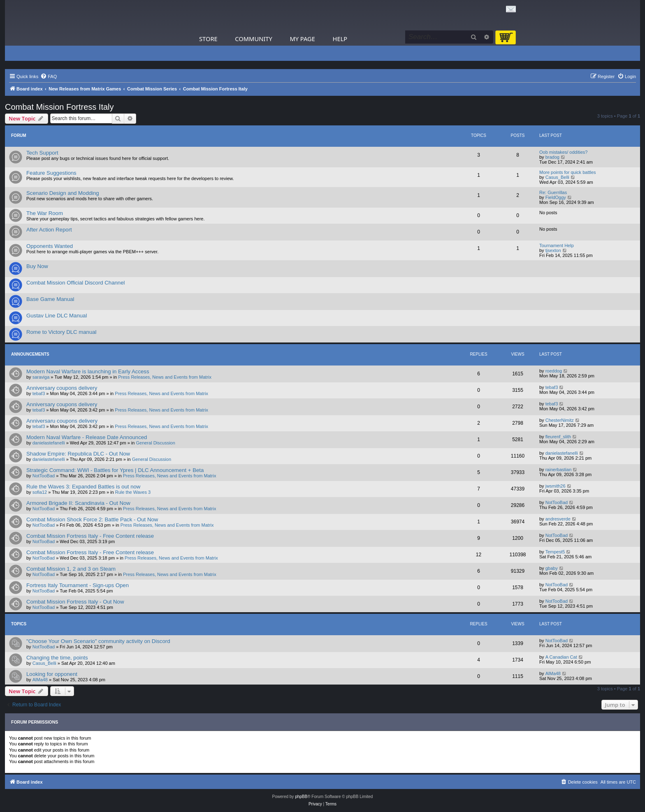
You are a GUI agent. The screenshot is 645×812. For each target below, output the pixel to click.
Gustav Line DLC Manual (57, 316)
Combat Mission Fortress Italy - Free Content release (90, 536)
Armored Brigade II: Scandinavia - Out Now (78, 503)
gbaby (552, 568)
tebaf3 (39, 393)
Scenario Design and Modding (63, 193)
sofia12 (40, 492)
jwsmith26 (556, 486)
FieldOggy (556, 197)
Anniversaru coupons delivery (62, 421)
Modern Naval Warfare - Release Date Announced (87, 437)
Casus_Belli (557, 177)
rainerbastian (559, 470)
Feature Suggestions (51, 173)
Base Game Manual (50, 299)
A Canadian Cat (561, 657)
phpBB (301, 797)
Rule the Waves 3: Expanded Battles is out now (83, 487)
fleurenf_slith (558, 437)
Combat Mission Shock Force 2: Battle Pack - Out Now (92, 519)
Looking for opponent (52, 674)
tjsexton (553, 250)
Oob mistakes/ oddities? (563, 152)
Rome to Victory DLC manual (61, 332)
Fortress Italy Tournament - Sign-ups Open (78, 585)
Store (208, 39)
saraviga (41, 377)
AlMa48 (40, 680)
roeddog (554, 371)
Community (253, 39)
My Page (302, 39)
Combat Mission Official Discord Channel (75, 283)
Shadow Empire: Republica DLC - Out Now (78, 454)
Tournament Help (557, 245)
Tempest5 (555, 552)
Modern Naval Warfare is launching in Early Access (88, 371)
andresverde (558, 519)
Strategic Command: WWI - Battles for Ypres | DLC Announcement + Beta (115, 470)
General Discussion (155, 443)
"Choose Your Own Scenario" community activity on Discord (98, 641)
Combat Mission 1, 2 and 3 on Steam (71, 569)
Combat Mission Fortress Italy (59, 107)
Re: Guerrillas (553, 192)
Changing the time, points (57, 658)
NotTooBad (44, 476)
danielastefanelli (49, 443)
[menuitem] (49, 76)
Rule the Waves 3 (133, 492)
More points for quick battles (568, 172)
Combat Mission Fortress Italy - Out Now (75, 602)
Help (340, 39)
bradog (552, 157)
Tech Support (42, 153)
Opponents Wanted (50, 246)
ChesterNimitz (560, 420)
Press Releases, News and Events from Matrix (165, 377)
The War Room (45, 213)
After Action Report (49, 230)
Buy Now (37, 266)
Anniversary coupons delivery (62, 388)
